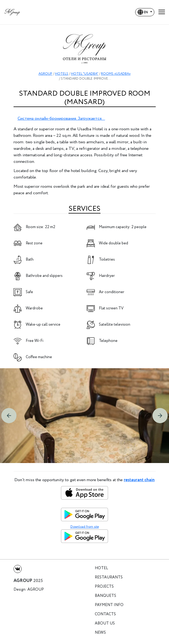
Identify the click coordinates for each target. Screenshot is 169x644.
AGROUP (45, 74)
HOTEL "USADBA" (85, 74)
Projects (104, 587)
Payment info (109, 605)
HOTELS (62, 74)
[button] (9, 416)
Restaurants (109, 577)
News (100, 633)
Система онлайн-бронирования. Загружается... (61, 119)
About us (105, 624)
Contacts (105, 614)
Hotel (101, 568)
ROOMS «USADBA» (116, 74)
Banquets (105, 596)
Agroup (36, 590)
